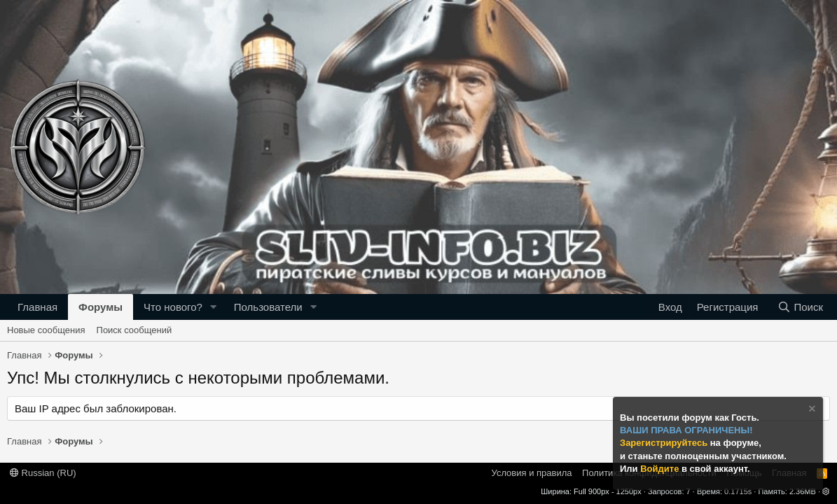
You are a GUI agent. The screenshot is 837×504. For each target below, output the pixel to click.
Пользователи (268, 307)
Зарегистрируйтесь (665, 443)
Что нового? (173, 307)
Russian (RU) (43, 473)
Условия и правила (532, 473)
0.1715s (738, 491)
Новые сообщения (46, 330)
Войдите (661, 469)
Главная (37, 307)
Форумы (101, 307)
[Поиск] (800, 307)
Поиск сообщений (134, 330)
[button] (214, 307)
